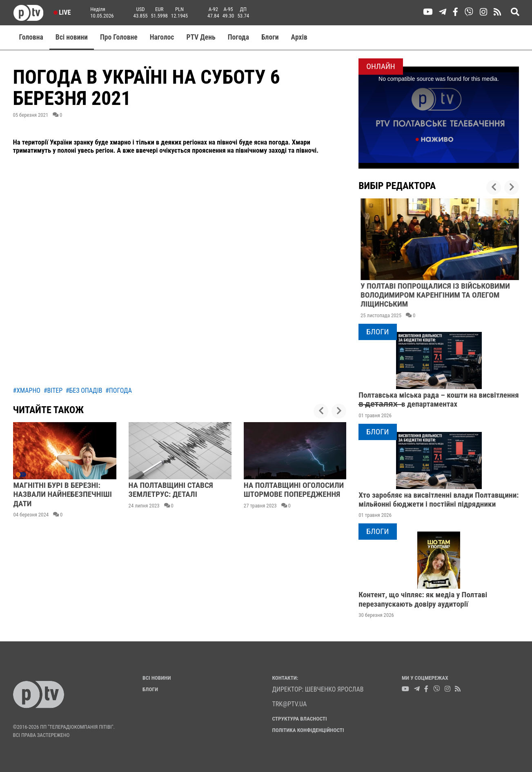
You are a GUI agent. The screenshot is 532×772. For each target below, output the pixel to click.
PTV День (201, 37)
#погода (119, 390)
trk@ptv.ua (290, 704)
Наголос (162, 37)
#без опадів (84, 390)
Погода (238, 37)
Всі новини (72, 37)
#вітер (53, 390)
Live (62, 12)
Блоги (270, 37)
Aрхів (299, 37)
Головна (31, 37)
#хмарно (27, 390)
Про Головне (119, 37)
